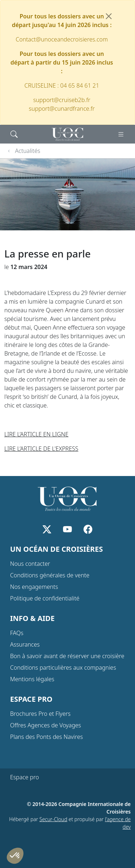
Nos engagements (34, 587)
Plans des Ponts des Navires (46, 737)
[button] (15, 856)
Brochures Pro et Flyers (40, 714)
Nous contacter (30, 564)
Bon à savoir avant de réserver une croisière (67, 656)
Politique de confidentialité (45, 598)
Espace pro (24, 777)
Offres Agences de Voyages (46, 725)
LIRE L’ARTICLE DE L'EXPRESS (41, 449)
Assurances (25, 644)
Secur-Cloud (53, 819)
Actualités (28, 151)
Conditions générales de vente (50, 575)
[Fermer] (109, 16)
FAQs (17, 633)
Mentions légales (32, 679)
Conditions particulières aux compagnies (63, 667)
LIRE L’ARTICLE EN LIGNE (36, 434)
